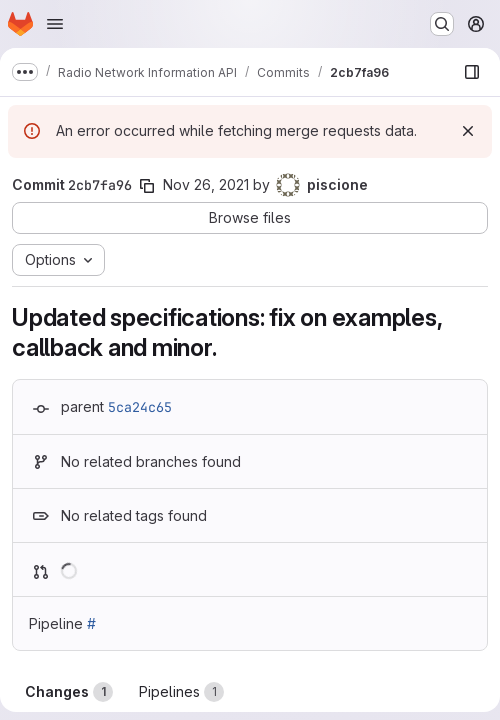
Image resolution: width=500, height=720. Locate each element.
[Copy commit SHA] (147, 186)
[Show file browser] (472, 72)
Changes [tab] (69, 692)
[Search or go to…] (442, 24)
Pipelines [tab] (181, 692)
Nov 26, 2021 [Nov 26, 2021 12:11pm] (206, 184)
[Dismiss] (468, 131)
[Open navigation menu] (55, 24)
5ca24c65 (140, 407)
